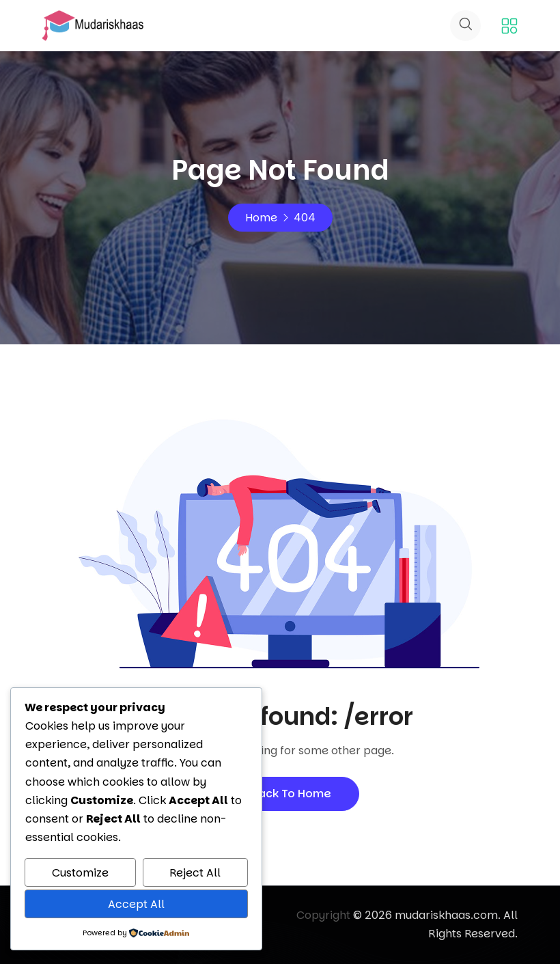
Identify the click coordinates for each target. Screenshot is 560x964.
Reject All (195, 873)
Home (261, 218)
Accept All (136, 904)
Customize (80, 873)
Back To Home (280, 794)
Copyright (323, 915)
